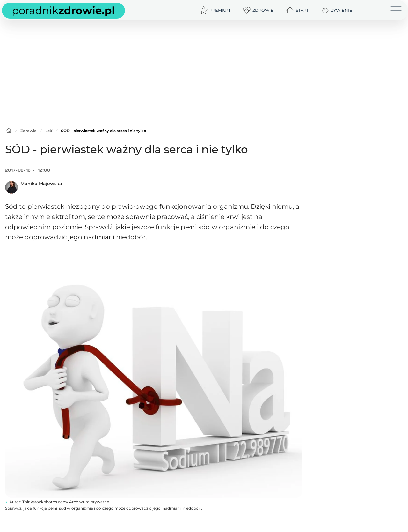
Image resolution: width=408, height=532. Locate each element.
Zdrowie (28, 131)
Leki (49, 131)
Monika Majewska (41, 184)
